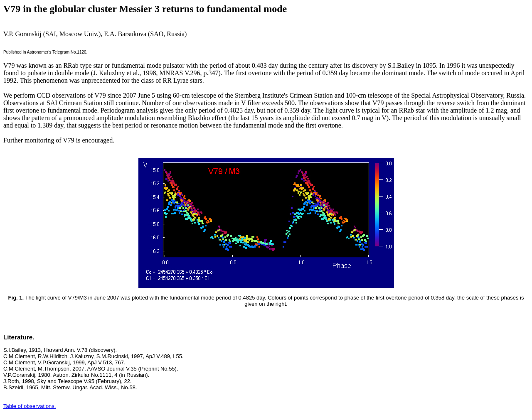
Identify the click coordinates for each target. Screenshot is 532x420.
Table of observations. (30, 406)
